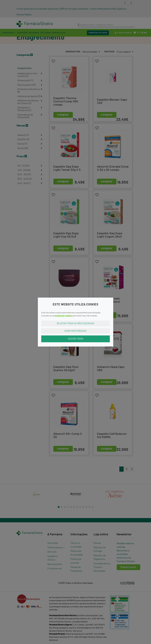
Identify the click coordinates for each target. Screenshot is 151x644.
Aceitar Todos (76, 339)
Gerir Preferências (75, 331)
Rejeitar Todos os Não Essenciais (75, 323)
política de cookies (63, 316)
